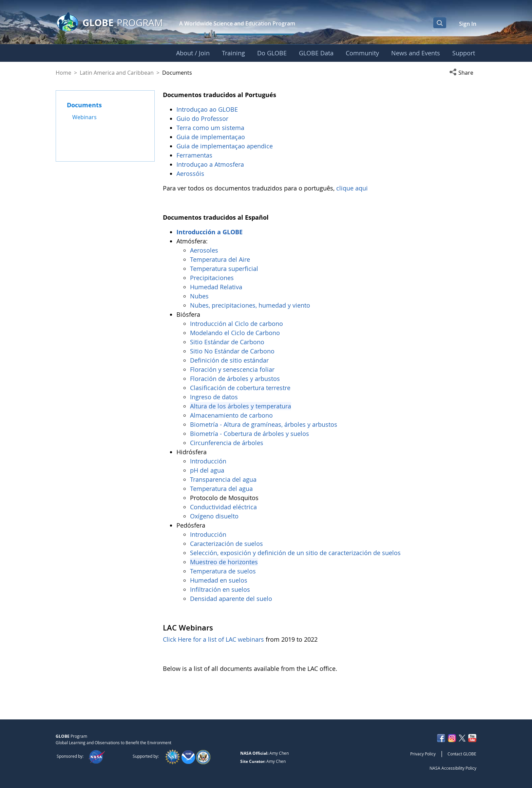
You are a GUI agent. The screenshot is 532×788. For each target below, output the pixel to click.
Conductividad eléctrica (223, 507)
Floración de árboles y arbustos (236, 379)
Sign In (468, 24)
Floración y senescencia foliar (232, 369)
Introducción (209, 461)
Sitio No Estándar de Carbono (232, 351)
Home (63, 73)
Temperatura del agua (221, 489)
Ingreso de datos (214, 397)
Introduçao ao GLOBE (208, 109)
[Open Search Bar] (440, 23)
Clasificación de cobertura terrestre (241, 388)
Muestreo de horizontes (224, 562)
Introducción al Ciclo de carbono (236, 324)
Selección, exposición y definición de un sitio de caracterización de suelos (295, 553)
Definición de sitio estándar (230, 360)
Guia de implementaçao (211, 137)
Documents (84, 105)
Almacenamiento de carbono (232, 415)
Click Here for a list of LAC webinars (213, 639)
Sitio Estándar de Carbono (227, 342)
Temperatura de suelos (223, 571)
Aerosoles (204, 250)
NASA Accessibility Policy (453, 768)
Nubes (199, 296)
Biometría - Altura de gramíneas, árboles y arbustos (264, 424)
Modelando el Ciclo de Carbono (235, 333)
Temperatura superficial (224, 269)
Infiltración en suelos (220, 589)
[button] (463, 73)
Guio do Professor (203, 118)
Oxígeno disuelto (215, 516)
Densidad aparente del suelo (231, 599)
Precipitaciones (213, 278)
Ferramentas (195, 155)
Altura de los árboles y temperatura (241, 406)
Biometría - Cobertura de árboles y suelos (250, 434)
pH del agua (207, 470)
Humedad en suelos (219, 580)
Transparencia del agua (223, 479)
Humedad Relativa (216, 287)
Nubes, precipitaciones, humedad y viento (251, 305)
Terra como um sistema (211, 128)
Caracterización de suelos (226, 544)
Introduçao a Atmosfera (211, 164)
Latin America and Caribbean (117, 73)
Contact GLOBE (462, 754)
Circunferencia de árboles (227, 443)
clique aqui (352, 188)
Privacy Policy (423, 754)
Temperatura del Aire (220, 259)
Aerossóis (191, 173)
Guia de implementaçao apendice (225, 146)
